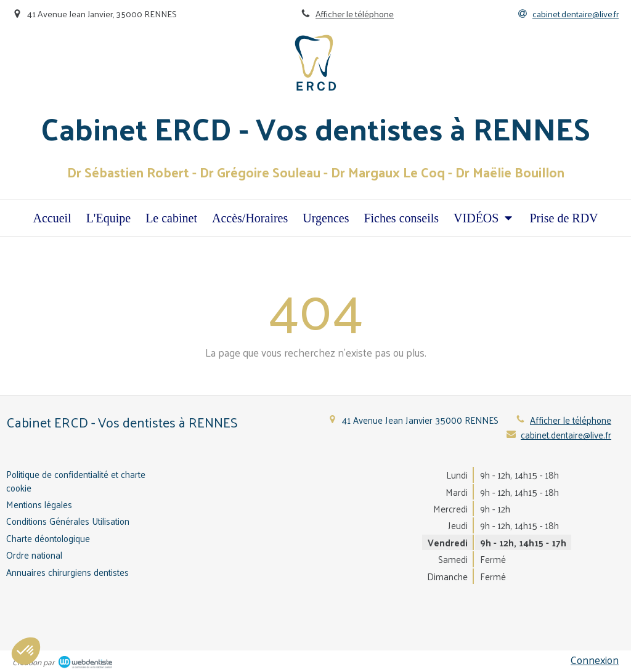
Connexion (595, 660)
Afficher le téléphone (355, 14)
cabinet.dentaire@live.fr (566, 435)
